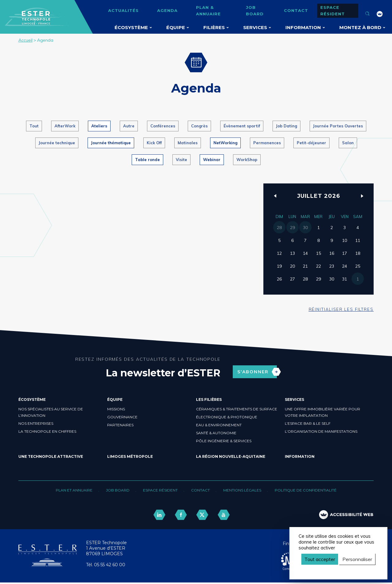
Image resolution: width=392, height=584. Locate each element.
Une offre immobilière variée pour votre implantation (322, 412)
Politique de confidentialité (306, 490)
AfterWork (65, 126)
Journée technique (57, 143)
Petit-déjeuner (311, 143)
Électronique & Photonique (227, 417)
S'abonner (257, 372)
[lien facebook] (181, 515)
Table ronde (147, 160)
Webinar (212, 160)
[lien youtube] (224, 515)
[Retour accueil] (48, 565)
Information (303, 27)
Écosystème (131, 27)
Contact (296, 10)
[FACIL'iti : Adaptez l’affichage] (380, 14)
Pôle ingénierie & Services (224, 441)
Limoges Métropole (130, 456)
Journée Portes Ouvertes (338, 126)
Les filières (209, 399)
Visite (181, 160)
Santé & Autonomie (216, 433)
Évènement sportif (242, 126)
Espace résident (333, 11)
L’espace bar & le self (308, 423)
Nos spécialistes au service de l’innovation (51, 412)
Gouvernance (122, 417)
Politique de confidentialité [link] (327, 570)
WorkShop (247, 160)
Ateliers (99, 126)
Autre (129, 126)
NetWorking (225, 143)
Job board (255, 11)
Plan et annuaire (74, 490)
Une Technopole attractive (51, 456)
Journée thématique (111, 143)
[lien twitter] (202, 515)
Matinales (188, 143)
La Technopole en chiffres (47, 431)
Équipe (176, 27)
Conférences (163, 126)
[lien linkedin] (159, 515)
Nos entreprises (36, 423)
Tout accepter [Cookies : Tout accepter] (320, 559)
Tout (34, 126)
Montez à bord (360, 27)
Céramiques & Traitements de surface (237, 409)
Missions (116, 409)
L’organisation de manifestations (321, 431)
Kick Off (154, 143)
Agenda (167, 10)
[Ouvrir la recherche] (367, 14)
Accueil (25, 40)
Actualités (123, 10)
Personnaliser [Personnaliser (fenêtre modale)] (357, 559)
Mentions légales (242, 490)
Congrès (199, 126)
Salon (348, 143)
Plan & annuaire (208, 11)
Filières (214, 27)
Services (255, 27)
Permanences (267, 143)
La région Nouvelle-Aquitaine (231, 456)
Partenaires (120, 425)
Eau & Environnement (219, 425)
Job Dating (286, 126)
